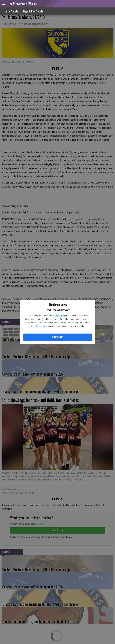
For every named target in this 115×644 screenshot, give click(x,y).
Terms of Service (60, 316)
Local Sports (12, 11)
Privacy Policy (53, 319)
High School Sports (33, 11)
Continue (57, 337)
